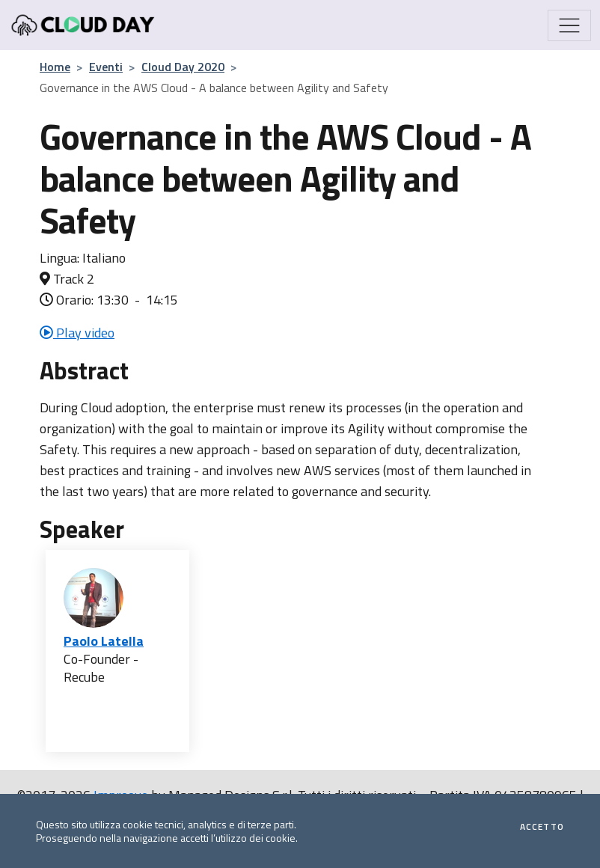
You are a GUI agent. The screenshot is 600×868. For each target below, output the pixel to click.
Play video (77, 333)
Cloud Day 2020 (183, 67)
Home (55, 67)
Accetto (542, 827)
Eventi (106, 67)
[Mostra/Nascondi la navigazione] (569, 25)
